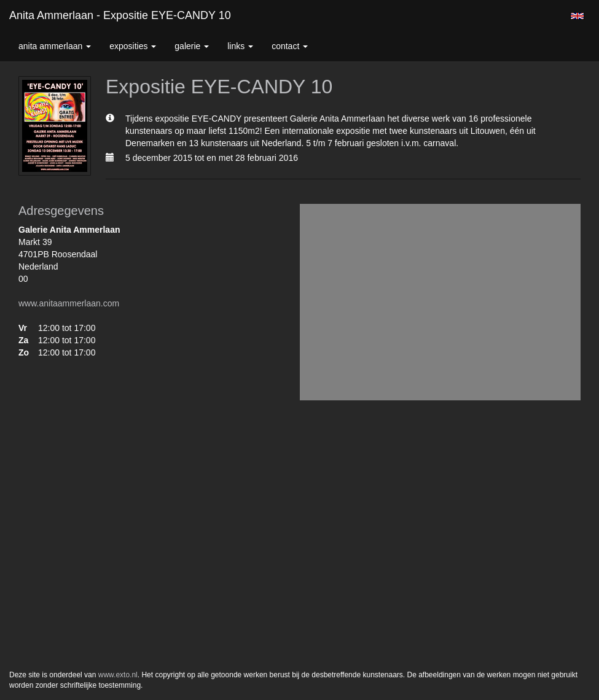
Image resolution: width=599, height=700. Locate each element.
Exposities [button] (133, 46)
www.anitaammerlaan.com (69, 303)
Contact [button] (290, 46)
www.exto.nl (118, 675)
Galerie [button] (192, 46)
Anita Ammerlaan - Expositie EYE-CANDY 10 (120, 15)
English (577, 16)
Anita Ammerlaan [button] (55, 46)
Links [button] (240, 46)
